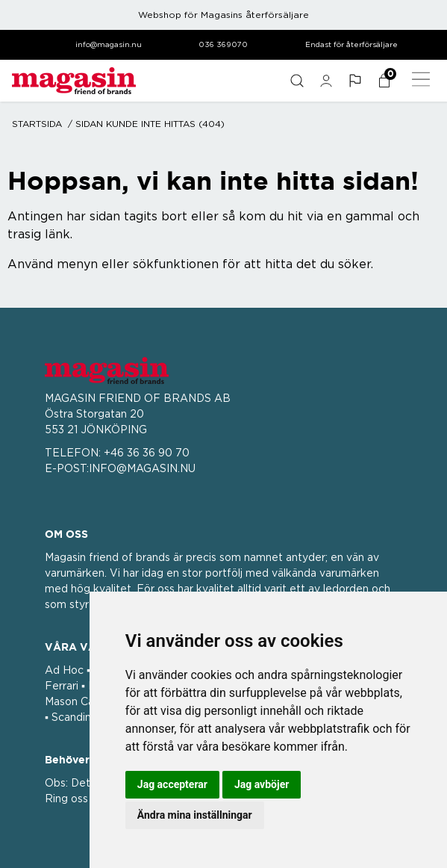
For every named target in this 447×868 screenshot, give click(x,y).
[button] (355, 81)
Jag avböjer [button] (262, 784)
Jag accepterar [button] (172, 784)
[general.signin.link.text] (326, 81)
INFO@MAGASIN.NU (142, 469)
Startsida (37, 124)
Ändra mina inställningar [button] (195, 815)
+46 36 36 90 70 (147, 453)
